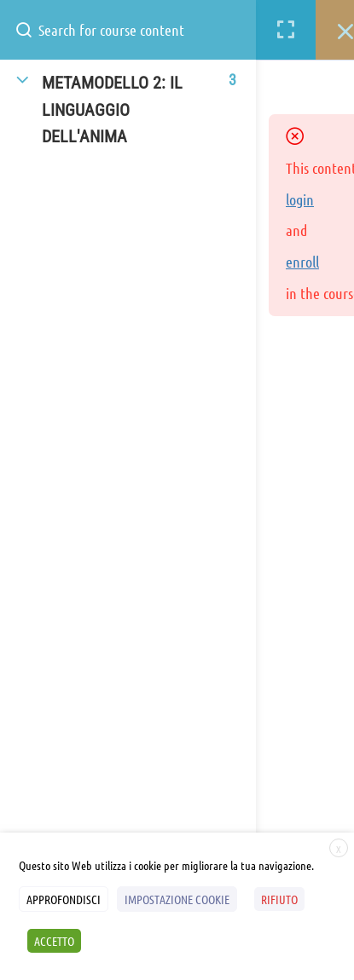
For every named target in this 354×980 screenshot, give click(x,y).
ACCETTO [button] (54, 941)
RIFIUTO (279, 899)
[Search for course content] (31, 30)
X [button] (339, 849)
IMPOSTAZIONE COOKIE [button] (177, 899)
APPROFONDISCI (64, 899)
